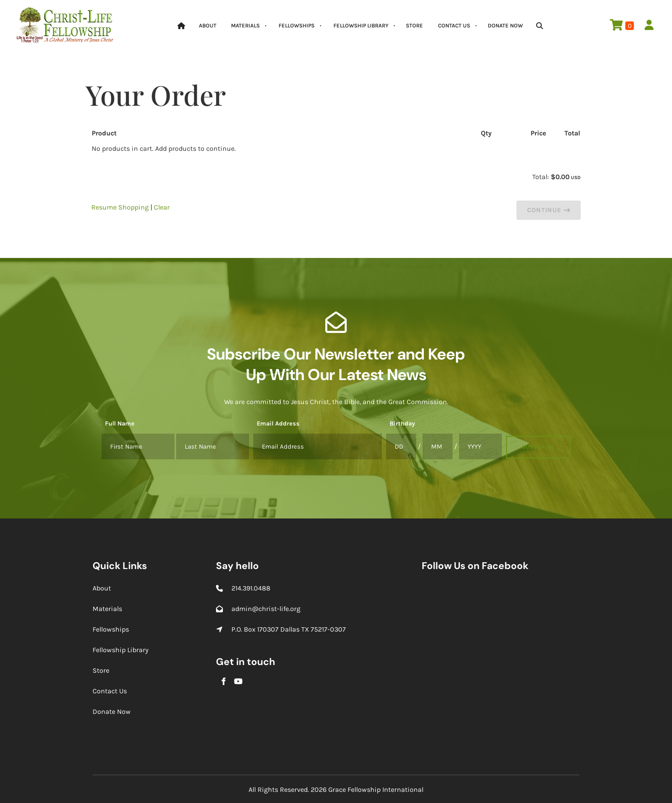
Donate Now (505, 25)
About (208, 25)
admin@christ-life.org (266, 609)
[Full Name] (138, 446)
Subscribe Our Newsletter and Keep (336, 354)
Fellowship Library (361, 25)
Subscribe (538, 447)
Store (414, 25)
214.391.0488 (251, 588)
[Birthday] (401, 446)
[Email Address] (318, 446)
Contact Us (454, 25)
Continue (549, 210)
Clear (162, 207)
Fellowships (297, 25)
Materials (245, 25)
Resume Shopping (120, 207)
